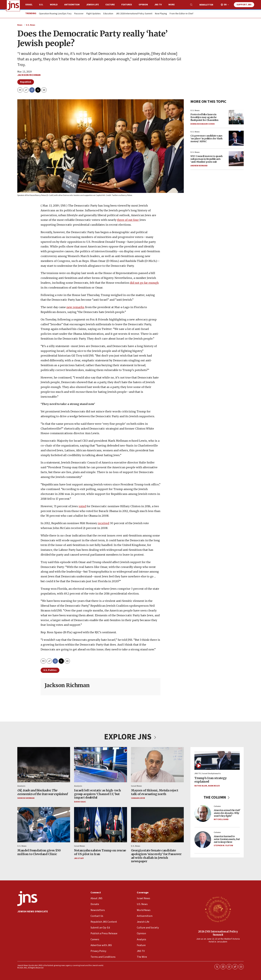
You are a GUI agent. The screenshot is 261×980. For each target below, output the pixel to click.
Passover (79, 14)
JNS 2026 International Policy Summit (134, 14)
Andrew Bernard (199, 166)
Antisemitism (72, 5)
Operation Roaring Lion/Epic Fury (55, 14)
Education (108, 14)
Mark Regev (214, 786)
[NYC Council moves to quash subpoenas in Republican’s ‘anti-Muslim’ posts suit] (236, 159)
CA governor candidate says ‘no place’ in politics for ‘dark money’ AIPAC (206, 139)
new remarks (75, 307)
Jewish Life (92, 5)
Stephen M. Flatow (223, 846)
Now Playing (161, 14)
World (54, 5)
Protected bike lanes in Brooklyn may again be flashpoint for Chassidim (204, 117)
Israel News (136, 786)
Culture (110, 5)
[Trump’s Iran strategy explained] (217, 760)
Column (217, 806)
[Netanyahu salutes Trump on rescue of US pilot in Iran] (100, 825)
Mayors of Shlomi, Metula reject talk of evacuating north (155, 792)
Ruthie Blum (201, 786)
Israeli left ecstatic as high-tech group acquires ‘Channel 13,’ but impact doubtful (97, 794)
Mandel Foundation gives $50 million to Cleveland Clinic (39, 852)
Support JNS (244, 5)
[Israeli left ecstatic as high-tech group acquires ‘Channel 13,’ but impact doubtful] (100, 765)
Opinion (143, 5)
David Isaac (80, 802)
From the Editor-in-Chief (181, 14)
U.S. (41, 5)
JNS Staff (79, 858)
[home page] (13, 6)
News (20, 25)
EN (225, 5)
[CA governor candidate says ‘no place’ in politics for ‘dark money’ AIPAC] (236, 138)
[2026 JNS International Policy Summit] (218, 909)
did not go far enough (144, 283)
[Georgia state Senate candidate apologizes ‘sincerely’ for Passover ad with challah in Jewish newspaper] (157, 825)
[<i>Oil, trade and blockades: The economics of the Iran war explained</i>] (44, 765)
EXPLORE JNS (130, 737)
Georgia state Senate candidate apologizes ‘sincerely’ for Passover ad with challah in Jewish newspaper (156, 856)
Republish (26, 82)
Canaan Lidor (138, 798)
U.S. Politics (50, 670)
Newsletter (206, 5)
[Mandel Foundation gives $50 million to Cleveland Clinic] (44, 825)
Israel (29, 5)
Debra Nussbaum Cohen (202, 124)
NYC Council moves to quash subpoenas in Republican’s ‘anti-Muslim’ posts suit (206, 159)
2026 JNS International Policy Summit (218, 933)
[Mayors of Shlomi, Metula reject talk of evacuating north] (157, 765)
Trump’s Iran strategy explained (211, 780)
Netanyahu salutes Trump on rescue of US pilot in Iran (100, 852)
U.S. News (31, 25)
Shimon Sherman (26, 798)
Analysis (21, 786)
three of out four (128, 220)
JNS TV (158, 5)
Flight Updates (93, 14)
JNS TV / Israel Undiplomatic (208, 774)
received (103, 523)
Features (127, 5)
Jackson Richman (29, 75)
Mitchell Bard (221, 819)
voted (82, 506)
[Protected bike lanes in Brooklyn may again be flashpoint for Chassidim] (236, 117)
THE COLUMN (217, 797)
